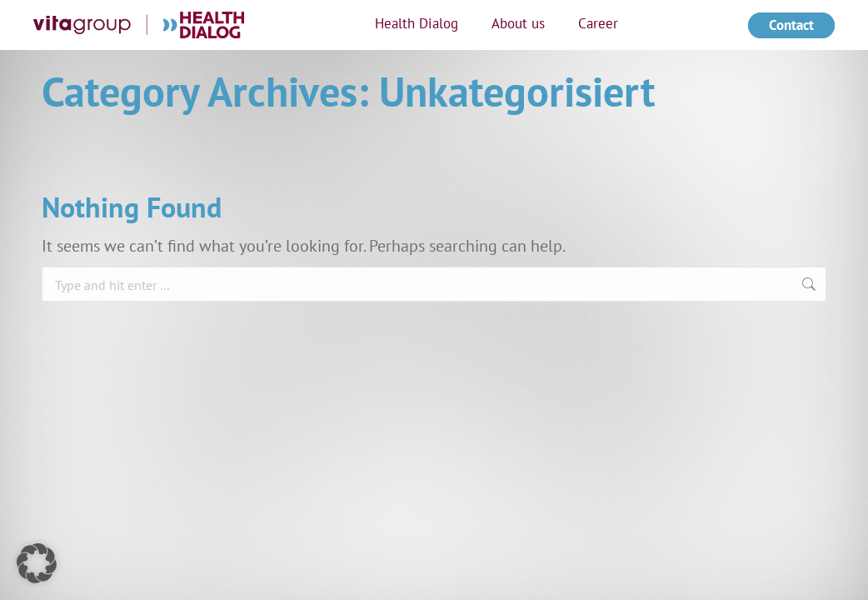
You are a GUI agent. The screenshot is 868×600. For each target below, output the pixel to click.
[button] (37, 563)
